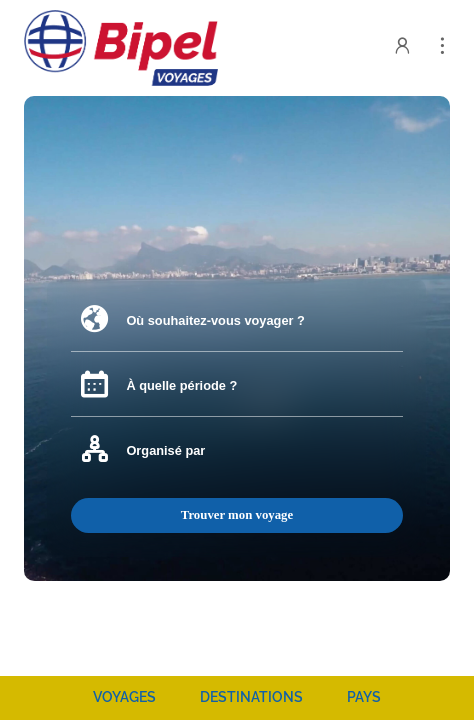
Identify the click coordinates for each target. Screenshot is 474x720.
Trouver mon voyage (237, 515)
